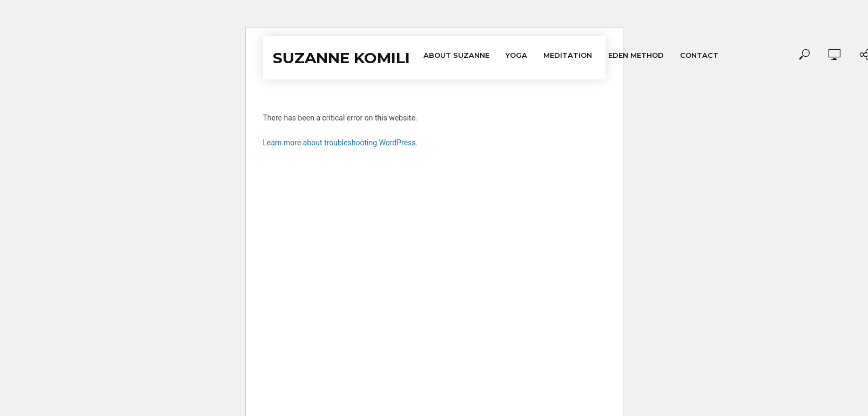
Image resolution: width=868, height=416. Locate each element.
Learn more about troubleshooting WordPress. (341, 143)
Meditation (568, 55)
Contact (699, 55)
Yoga (516, 55)
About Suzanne (456, 55)
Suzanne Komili (341, 58)
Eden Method (636, 55)
